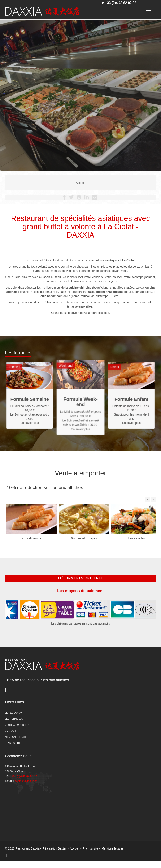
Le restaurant (14, 713)
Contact (10, 731)
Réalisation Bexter (55, 848)
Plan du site (13, 743)
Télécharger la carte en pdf (81, 578)
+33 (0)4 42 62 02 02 (121, 3)
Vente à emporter (17, 725)
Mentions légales (17, 737)
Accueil (75, 848)
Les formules (14, 719)
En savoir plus (80, 417)
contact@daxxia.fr (26, 781)
